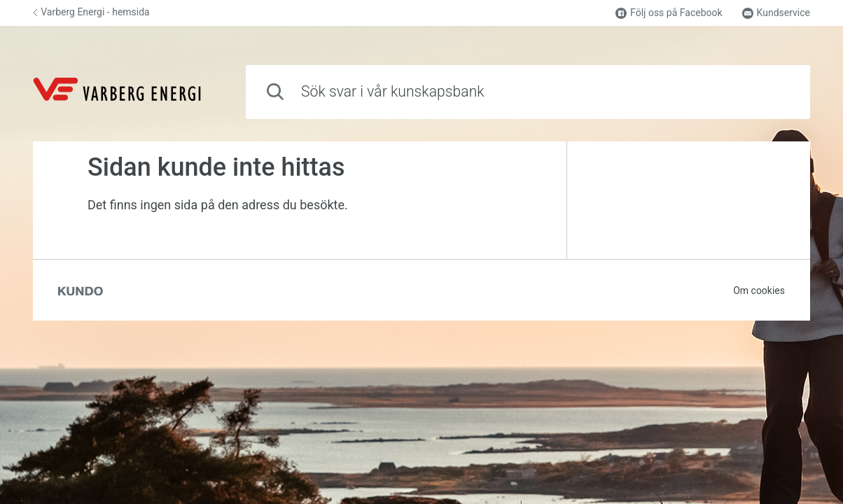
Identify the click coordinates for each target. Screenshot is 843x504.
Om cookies (759, 290)
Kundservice (776, 13)
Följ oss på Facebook (669, 13)
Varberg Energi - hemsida (91, 12)
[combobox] (528, 92)
